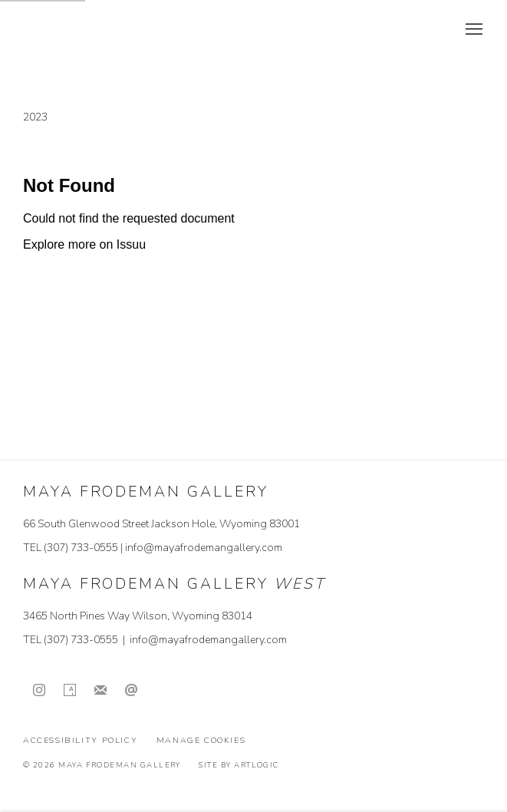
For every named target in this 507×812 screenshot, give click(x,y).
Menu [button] (472, 30)
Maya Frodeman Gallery (130, 30)
